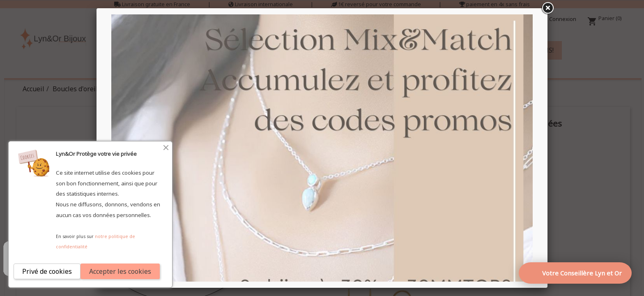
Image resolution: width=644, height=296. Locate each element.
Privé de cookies (47, 271)
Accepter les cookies (120, 271)
